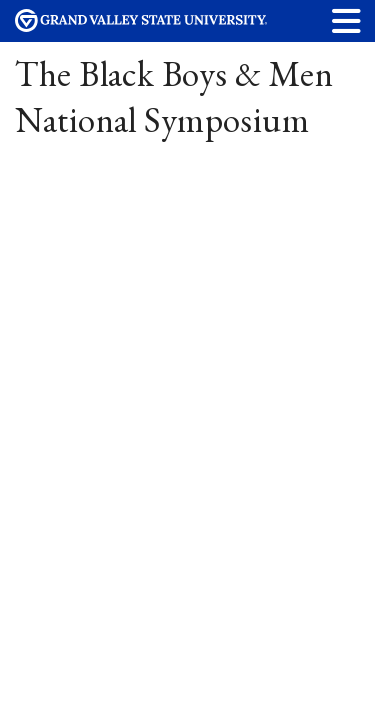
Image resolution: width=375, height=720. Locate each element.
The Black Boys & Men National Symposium (174, 96)
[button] (347, 20)
